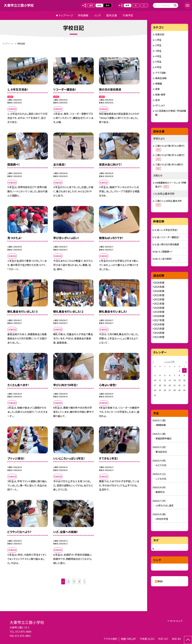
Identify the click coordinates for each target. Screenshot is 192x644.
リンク (97, 15)
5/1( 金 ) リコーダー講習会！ (166, 237)
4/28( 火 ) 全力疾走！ (162, 259)
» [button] (85, 581)
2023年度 (159, 295)
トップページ (66, 15)
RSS (160, 581)
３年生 (158, 51)
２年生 (158, 45)
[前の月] (153, 362)
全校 (157, 100)
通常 (91, 5)
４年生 (158, 56)
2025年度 (159, 287)
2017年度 (159, 320)
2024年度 (159, 291)
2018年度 (159, 316)
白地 (99, 5)
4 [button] (79, 581)
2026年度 (159, 283)
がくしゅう (160, 105)
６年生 (158, 67)
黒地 (108, 5)
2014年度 (159, 333)
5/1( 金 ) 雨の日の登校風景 (166, 244)
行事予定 (128, 15)
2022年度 (159, 299)
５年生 (158, 62)
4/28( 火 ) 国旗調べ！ (162, 252)
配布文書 (112, 15)
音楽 (157, 89)
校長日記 (160, 34)
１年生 (158, 40)
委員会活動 (161, 78)
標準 (127, 5)
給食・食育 (160, 95)
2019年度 (159, 312)
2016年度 (159, 324)
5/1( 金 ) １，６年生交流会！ (165, 230)
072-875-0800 (23, 632)
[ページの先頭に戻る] (188, 640)
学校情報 (83, 15)
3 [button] (74, 581)
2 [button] (69, 581)
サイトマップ (176, 621)
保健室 (159, 83)
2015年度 (159, 329)
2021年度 (159, 304)
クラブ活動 (160, 73)
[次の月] (186, 362)
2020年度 (159, 308)
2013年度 (159, 337)
